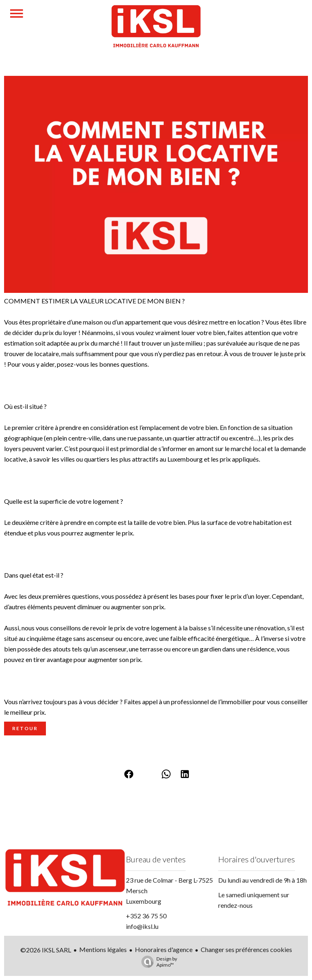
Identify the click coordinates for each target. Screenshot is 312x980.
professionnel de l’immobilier (211, 702)
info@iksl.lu (142, 926)
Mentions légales (103, 949)
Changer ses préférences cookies (246, 949)
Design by (157, 962)
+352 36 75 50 (146, 916)
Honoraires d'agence (164, 949)
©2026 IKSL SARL (46, 950)
